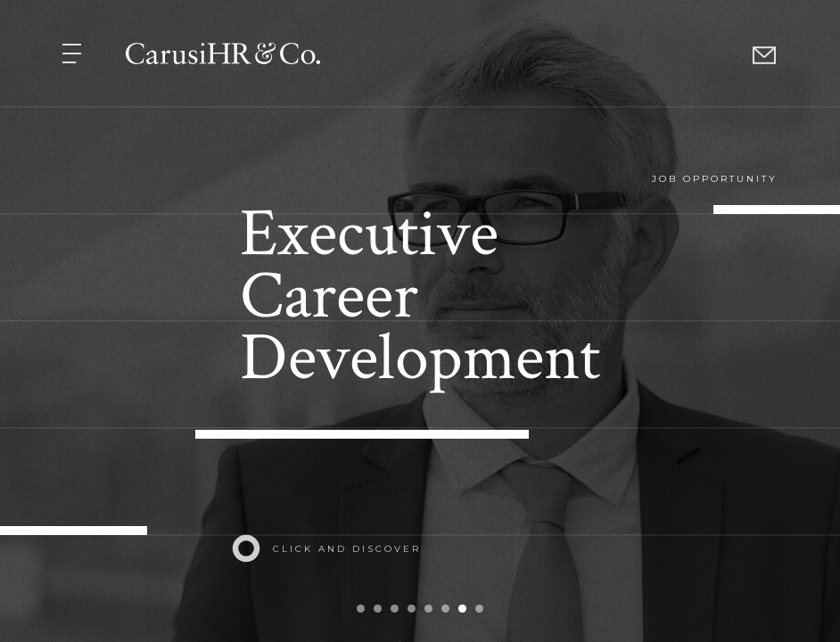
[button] (74, 52)
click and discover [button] (347, 549)
